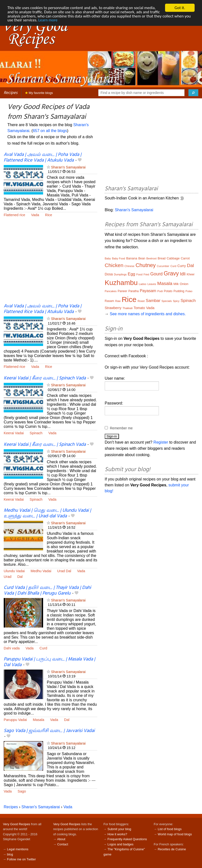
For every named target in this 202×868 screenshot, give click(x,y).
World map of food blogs (175, 834)
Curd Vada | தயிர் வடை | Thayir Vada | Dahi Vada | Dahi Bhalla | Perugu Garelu (47, 591)
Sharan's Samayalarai (68, 167)
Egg (132, 274)
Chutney (146, 265)
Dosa (109, 274)
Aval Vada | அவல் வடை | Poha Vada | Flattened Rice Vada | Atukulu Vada (42, 157)
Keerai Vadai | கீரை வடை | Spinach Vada (45, 378)
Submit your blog (119, 829)
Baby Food (119, 258)
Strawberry (113, 308)
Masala (38, 720)
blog (10, 854)
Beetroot (151, 258)
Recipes (11, 93)
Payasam (148, 291)
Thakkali (127, 308)
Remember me (121, 428)
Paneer (123, 291)
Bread (162, 258)
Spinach (36, 433)
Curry (182, 266)
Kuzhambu (121, 283)
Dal (20, 577)
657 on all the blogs (50, 131)
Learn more (66, 21)
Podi (160, 291)
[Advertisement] (50, 264)
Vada (35, 215)
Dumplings (120, 274)
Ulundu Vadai (14, 571)
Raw (118, 301)
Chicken (114, 265)
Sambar (153, 301)
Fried (146, 275)
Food (139, 274)
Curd (43, 648)
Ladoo (143, 284)
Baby (108, 258)
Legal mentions (18, 849)
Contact (63, 844)
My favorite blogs (39, 93)
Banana (132, 258)
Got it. (180, 8)
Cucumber (163, 266)
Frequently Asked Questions (127, 839)
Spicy (176, 301)
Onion (184, 284)
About (61, 839)
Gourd (156, 274)
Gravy (171, 273)
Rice (49, 215)
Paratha (134, 291)
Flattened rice (14, 215)
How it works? (117, 834)
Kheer (191, 274)
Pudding (179, 291)
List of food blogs (170, 829)
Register (161, 442)
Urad (8, 577)
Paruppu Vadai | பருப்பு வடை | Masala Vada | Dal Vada (49, 662)
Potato (168, 291)
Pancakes (111, 291)
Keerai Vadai (14, 433)
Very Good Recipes (17, 824)
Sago (22, 791)
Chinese (129, 266)
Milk (176, 284)
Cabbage (173, 258)
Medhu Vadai (41, 571)
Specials (167, 301)
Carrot (185, 258)
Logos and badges (120, 844)
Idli (183, 274)
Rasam (109, 301)
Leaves (152, 284)
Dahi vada (12, 648)
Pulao (189, 291)
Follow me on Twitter (21, 859)
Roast (141, 301)
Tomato (139, 308)
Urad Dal (64, 571)
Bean (142, 258)
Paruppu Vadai (15, 720)
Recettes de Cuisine (172, 849)
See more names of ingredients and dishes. (148, 314)
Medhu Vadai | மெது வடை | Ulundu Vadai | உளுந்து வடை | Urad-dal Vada (47, 513)
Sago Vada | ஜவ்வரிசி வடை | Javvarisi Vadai (49, 731)
